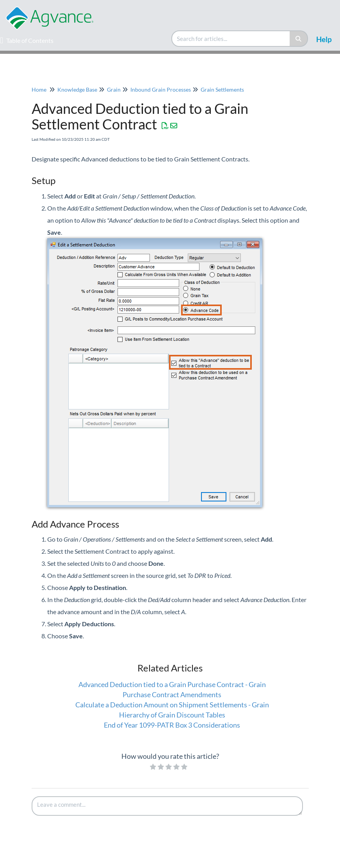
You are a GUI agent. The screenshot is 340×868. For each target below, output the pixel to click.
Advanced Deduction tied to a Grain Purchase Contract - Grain (172, 684)
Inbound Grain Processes (161, 89)
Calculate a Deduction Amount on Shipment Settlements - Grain (172, 705)
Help (324, 39)
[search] (231, 39)
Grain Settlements (222, 89)
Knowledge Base (77, 89)
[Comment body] (167, 806)
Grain (114, 89)
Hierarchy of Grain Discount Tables (172, 715)
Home (39, 89)
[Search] (299, 39)
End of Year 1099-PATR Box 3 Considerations (172, 725)
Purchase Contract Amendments (172, 694)
